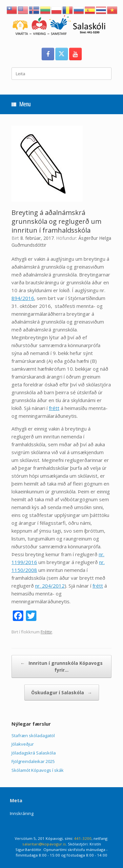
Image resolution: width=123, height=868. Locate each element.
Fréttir (46, 632)
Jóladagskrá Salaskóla (34, 753)
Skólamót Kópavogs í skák (38, 770)
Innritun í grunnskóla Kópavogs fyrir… (61, 666)
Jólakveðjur (23, 744)
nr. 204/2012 (50, 586)
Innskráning (22, 813)
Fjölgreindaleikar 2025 (33, 761)
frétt (54, 408)
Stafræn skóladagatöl (33, 735)
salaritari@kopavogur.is (44, 844)
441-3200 (83, 838)
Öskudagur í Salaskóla (62, 692)
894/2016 (23, 298)
